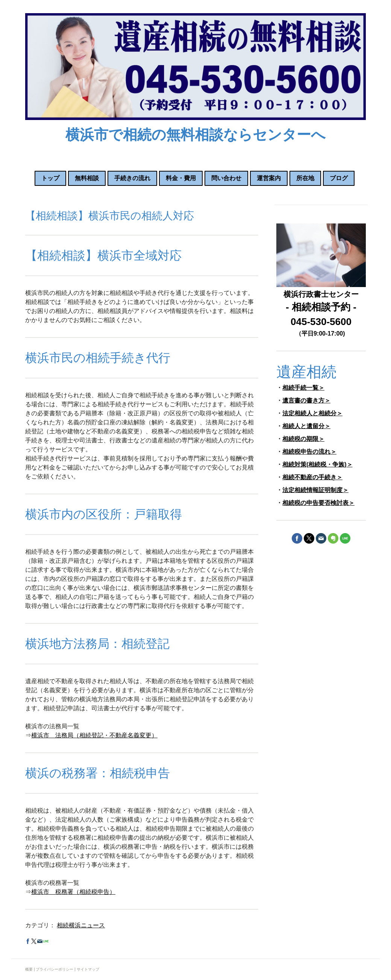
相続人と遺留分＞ (306, 426)
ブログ (339, 178)
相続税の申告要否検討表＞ (318, 503)
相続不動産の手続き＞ (312, 477)
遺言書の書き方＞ (306, 400)
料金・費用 (181, 178)
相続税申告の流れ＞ (309, 452)
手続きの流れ (132, 178)
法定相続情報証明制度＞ (315, 490)
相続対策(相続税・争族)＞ (317, 464)
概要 (29, 969)
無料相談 (87, 178)
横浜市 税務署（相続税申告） (73, 892)
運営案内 (269, 178)
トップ (50, 178)
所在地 (305, 178)
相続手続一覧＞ (303, 388)
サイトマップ (88, 969)
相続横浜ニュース (81, 925)
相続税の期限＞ (303, 439)
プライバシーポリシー (55, 969)
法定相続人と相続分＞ (312, 413)
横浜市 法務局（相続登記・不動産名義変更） (94, 735)
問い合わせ (226, 178)
